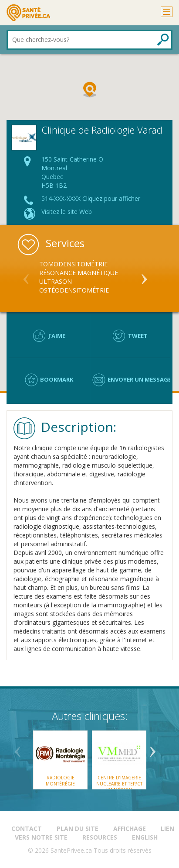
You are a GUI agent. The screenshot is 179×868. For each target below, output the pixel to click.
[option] (89, 277)
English (145, 837)
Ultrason (56, 281)
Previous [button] (26, 276)
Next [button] (144, 276)
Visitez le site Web (67, 212)
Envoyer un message (139, 379)
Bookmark (57, 379)
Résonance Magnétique (79, 273)
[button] (90, 90)
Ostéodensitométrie (74, 290)
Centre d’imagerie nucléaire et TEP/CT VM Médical (119, 784)
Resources (100, 837)
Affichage (130, 828)
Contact (27, 828)
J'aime (57, 336)
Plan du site (78, 828)
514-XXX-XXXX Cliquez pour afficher (91, 198)
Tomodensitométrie (73, 264)
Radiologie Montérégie (60, 781)
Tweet (138, 336)
